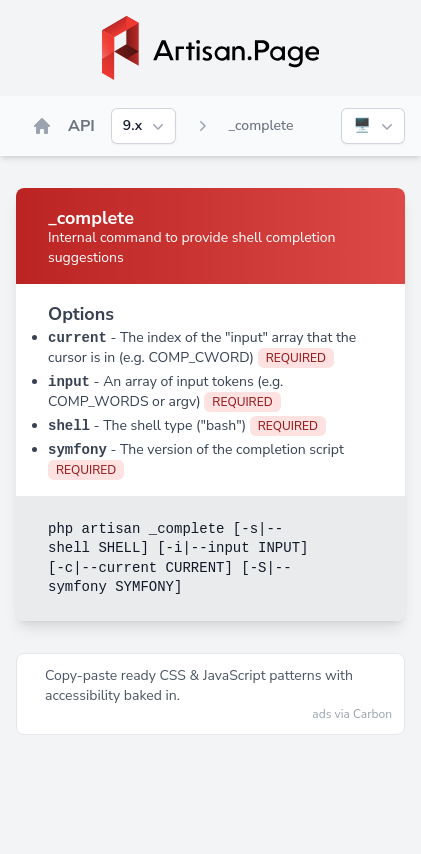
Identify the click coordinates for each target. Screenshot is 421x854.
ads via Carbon (352, 714)
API (81, 126)
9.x (145, 126)
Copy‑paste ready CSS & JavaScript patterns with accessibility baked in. (199, 685)
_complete (260, 125)
